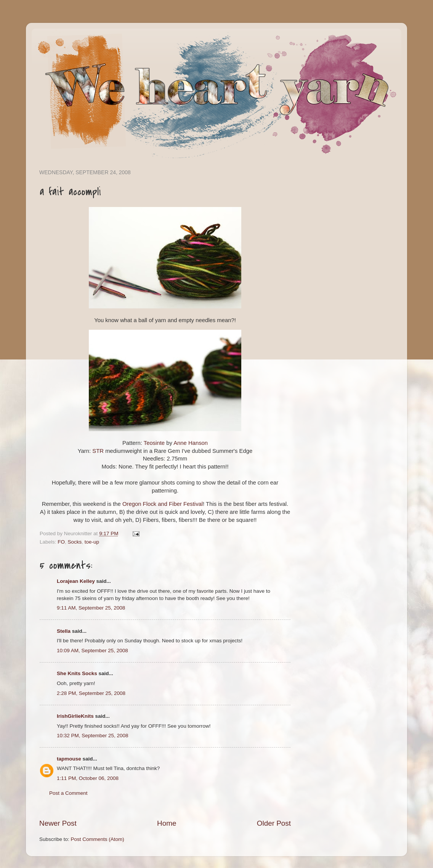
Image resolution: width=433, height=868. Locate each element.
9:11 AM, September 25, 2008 (91, 608)
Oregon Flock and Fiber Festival (163, 504)
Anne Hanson (191, 443)
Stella (64, 631)
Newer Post (58, 823)
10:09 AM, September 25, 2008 (92, 651)
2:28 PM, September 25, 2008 (91, 693)
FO (61, 542)
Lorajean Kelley (76, 581)
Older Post (274, 823)
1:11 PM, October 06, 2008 (88, 778)
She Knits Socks (77, 673)
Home (167, 823)
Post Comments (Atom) (98, 839)
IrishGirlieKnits (75, 716)
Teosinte (154, 443)
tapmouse (69, 759)
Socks (75, 542)
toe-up (92, 542)
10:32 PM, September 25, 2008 (93, 736)
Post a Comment (68, 793)
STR (98, 451)
